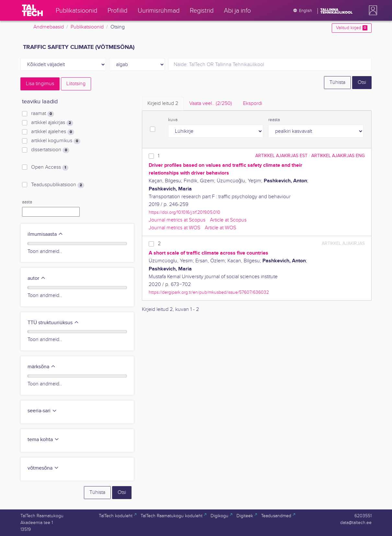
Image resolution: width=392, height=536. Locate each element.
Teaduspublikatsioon (58, 185)
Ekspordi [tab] (253, 103)
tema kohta (43, 440)
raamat (43, 114)
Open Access (50, 167)
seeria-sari (42, 411)
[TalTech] (32, 10)
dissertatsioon (50, 150)
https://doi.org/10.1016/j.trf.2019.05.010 (184, 212)
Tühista (337, 82)
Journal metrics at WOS (174, 228)
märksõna (42, 367)
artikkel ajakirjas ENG (338, 156)
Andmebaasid (49, 27)
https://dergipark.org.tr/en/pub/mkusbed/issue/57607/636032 (209, 292)
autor (37, 278)
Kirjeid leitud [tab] (163, 103)
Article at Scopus (228, 220)
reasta (274, 120)
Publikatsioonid (87, 27)
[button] (372, 10)
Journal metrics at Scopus (177, 220)
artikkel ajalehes (53, 132)
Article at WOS (220, 228)
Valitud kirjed (352, 28)
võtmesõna (43, 468)
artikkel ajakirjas (52, 123)
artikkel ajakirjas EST (281, 156)
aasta (27, 202)
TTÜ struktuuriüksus (53, 323)
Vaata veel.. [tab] (211, 103)
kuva (173, 120)
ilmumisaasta (45, 234)
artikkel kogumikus (56, 141)
